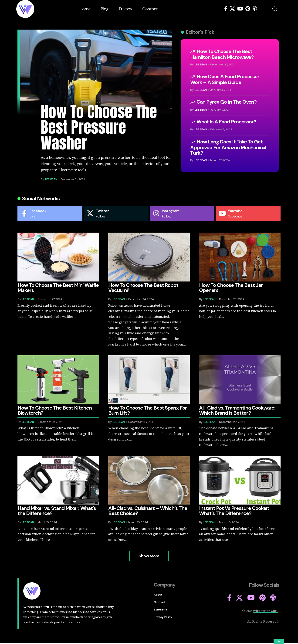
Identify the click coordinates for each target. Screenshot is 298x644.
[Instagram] (182, 214)
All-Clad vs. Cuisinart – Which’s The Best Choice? (148, 511)
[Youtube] (248, 214)
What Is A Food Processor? (226, 122)
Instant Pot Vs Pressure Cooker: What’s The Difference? (234, 511)
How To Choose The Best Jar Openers (231, 288)
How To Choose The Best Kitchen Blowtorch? (55, 411)
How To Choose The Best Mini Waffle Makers (58, 288)
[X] (232, 9)
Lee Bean (51, 179)
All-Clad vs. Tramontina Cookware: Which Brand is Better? (237, 411)
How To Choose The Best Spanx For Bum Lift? (148, 411)
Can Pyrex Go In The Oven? (227, 102)
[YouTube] (240, 9)
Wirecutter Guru (266, 611)
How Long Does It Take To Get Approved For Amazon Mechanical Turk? (228, 147)
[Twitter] (116, 214)
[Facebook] (226, 9)
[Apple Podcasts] (255, 9)
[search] (276, 9)
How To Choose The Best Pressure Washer (99, 127)
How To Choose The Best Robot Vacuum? (143, 288)
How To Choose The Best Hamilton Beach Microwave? (222, 54)
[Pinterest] (248, 9)
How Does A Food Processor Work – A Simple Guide (225, 79)
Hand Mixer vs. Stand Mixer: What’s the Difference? (57, 511)
